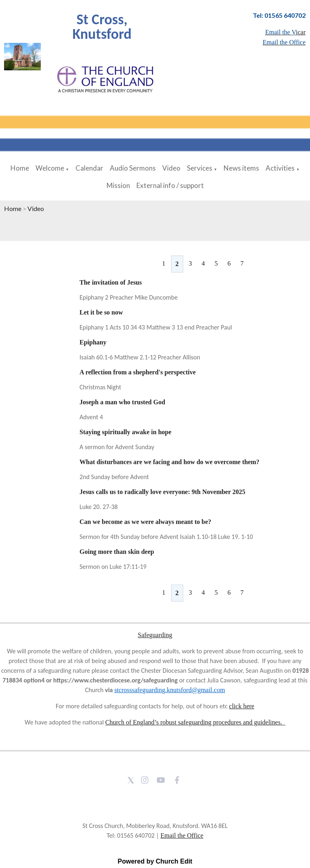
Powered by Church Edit (155, 861)
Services (200, 168)
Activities (280, 168)
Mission (118, 185)
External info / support (170, 185)
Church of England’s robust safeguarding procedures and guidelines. (195, 722)
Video (171, 168)
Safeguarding (155, 635)
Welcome (50, 168)
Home (20, 168)
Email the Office (182, 835)
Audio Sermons (133, 168)
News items (241, 168)
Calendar (89, 168)
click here (242, 706)
